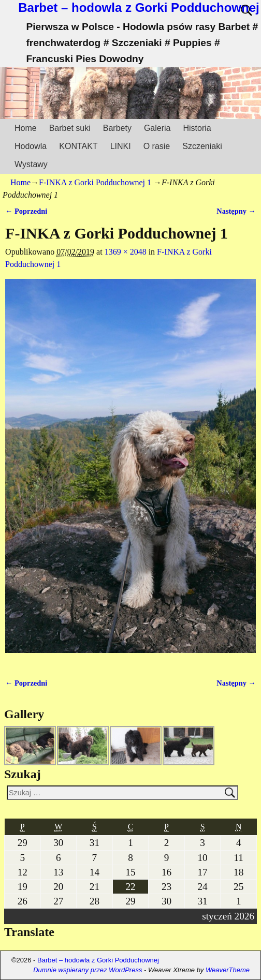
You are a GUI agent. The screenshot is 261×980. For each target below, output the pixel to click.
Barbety (117, 128)
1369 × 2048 (126, 252)
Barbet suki (70, 128)
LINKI (121, 146)
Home (26, 128)
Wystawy (31, 164)
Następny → (236, 211)
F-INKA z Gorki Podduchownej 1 (95, 182)
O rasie (157, 146)
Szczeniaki (202, 146)
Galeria (157, 128)
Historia (197, 128)
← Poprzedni (26, 211)
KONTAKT (78, 146)
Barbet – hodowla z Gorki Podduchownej (139, 8)
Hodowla (31, 146)
